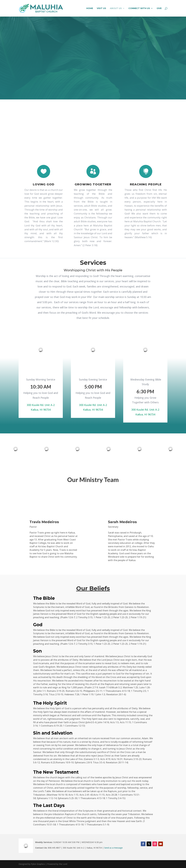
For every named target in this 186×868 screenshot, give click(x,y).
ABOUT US (116, 8)
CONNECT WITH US (139, 8)
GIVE (159, 8)
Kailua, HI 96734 (41, 410)
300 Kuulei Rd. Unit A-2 (41, 405)
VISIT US (101, 8)
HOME (90, 8)
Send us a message (113, 848)
